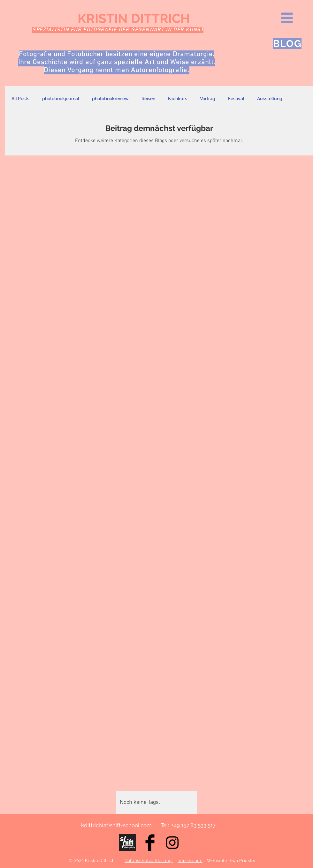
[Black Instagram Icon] (172, 843)
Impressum (190, 860)
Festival (236, 99)
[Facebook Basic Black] (150, 843)
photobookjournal (61, 99)
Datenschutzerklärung (149, 860)
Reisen (148, 99)
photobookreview (110, 99)
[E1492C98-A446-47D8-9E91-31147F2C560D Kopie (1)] (128, 843)
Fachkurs (178, 99)
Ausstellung (270, 99)
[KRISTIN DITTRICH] (141, 19)
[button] (287, 18)
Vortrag (208, 99)
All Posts (20, 99)
